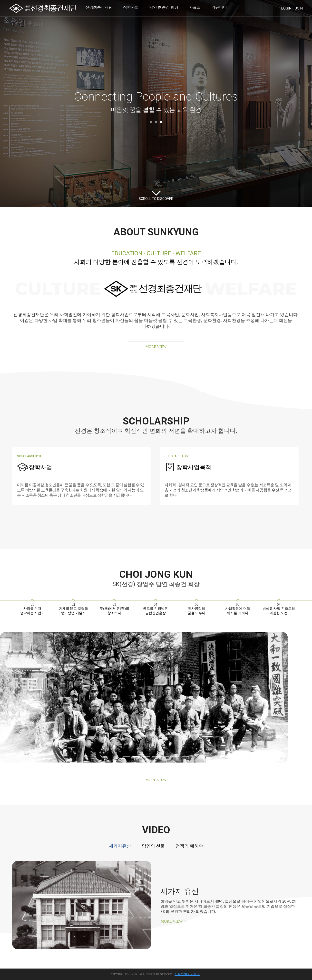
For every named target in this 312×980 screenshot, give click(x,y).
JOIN (299, 8)
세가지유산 (120, 846)
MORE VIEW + (173, 921)
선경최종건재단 (99, 7)
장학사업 (131, 7)
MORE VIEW (156, 347)
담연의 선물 (153, 846)
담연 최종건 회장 (164, 7)
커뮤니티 (219, 7)
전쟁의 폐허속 (189, 846)
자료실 (195, 7)
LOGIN (286, 8)
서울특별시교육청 (187, 974)
